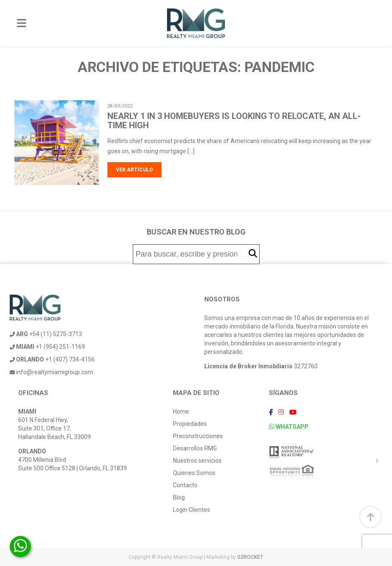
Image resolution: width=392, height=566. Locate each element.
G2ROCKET (250, 557)
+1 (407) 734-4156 (52, 359)
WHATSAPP (289, 427)
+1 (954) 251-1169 (47, 347)
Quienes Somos (194, 473)
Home (181, 411)
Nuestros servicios (197, 461)
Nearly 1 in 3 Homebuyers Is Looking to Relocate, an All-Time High (234, 121)
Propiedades (190, 424)
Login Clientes (192, 510)
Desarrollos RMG (195, 448)
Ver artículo (134, 170)
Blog (179, 497)
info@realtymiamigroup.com (51, 372)
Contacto (185, 485)
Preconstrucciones (198, 436)
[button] (253, 254)
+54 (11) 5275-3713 (46, 334)
